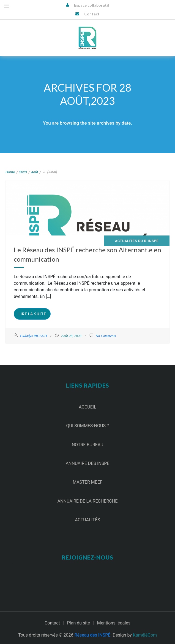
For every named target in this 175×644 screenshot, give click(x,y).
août (35, 172)
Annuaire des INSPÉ (88, 463)
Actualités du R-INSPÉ (137, 241)
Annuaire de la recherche (88, 501)
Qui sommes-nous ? (88, 426)
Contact (92, 14)
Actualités (87, 520)
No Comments (106, 336)
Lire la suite (32, 314)
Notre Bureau (88, 445)
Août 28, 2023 (71, 336)
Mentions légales (114, 623)
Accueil (87, 407)
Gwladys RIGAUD (33, 336)
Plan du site (79, 623)
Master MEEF (87, 482)
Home (10, 172)
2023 (23, 172)
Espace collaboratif (92, 5)
